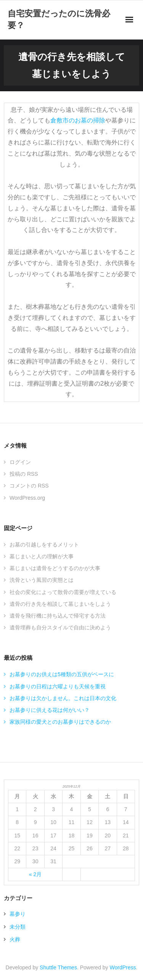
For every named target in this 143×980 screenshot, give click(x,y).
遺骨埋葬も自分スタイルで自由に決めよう (60, 627)
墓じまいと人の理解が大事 (42, 556)
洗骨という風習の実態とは (42, 580)
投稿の (24, 474)
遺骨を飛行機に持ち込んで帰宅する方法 (58, 616)
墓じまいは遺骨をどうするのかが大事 (55, 568)
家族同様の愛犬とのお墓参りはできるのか (60, 722)
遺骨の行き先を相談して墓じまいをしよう (60, 604)
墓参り (18, 914)
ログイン (20, 462)
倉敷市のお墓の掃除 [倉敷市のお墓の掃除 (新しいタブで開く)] (78, 120)
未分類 (18, 927)
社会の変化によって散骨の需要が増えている (63, 592)
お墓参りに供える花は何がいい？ (50, 710)
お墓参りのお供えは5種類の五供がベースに (62, 674)
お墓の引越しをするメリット (44, 545)
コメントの (29, 486)
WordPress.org (27, 498)
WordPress (123, 967)
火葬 (15, 939)
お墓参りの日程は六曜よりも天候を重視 (58, 686)
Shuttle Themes (58, 967)
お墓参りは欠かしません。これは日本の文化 (63, 698)
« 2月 (35, 874)
